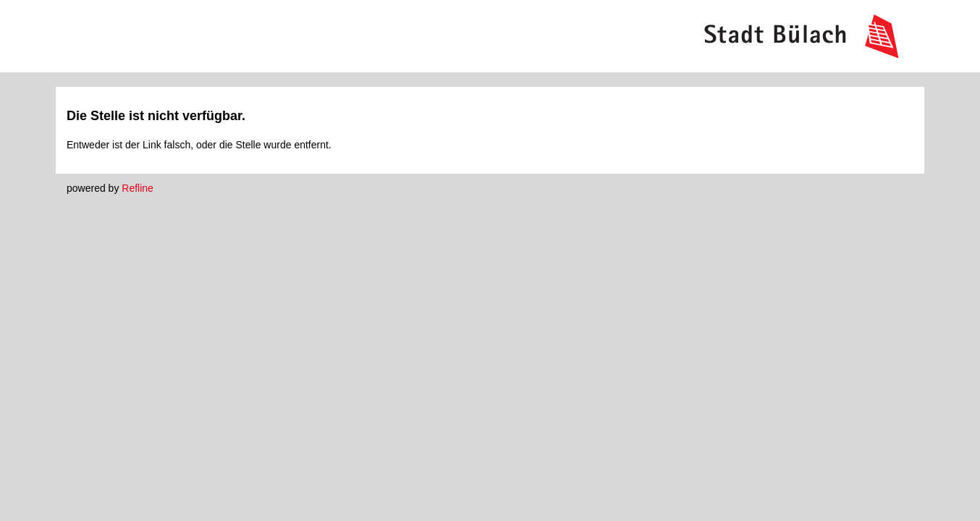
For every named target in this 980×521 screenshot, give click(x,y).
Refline (138, 188)
